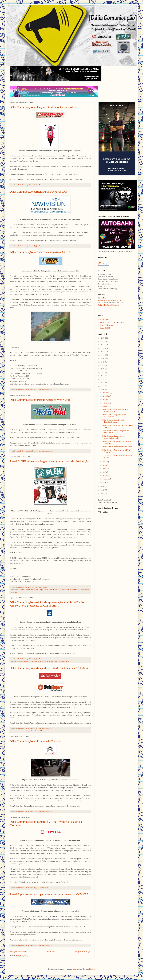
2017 (103, 366)
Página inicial (51, 952)
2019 (103, 362)
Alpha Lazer (105, 319)
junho (105, 465)
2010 (103, 390)
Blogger (92, 969)
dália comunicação (24, 731)
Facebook (107, 305)
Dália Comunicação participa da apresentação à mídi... (113, 437)
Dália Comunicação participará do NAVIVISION (38, 192)
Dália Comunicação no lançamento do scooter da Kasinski (44, 107)
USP (16, 592)
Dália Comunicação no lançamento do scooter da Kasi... (115, 410)
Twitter (101, 305)
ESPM (50, 590)
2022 (103, 352)
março (105, 476)
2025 (103, 341)
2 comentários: (44, 888)
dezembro (106, 393)
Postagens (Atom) (22, 956)
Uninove (86, 590)
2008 (103, 490)
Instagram (115, 305)
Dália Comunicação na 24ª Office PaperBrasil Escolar (41, 252)
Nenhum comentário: (46, 185)
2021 (103, 355)
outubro (106, 399)
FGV (59, 590)
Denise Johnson (23, 661)
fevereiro (106, 479)
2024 (103, 345)
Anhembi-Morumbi (25, 590)
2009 (103, 487)
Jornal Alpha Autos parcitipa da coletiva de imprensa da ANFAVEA (49, 894)
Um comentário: (44, 587)
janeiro (105, 482)
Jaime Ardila (42, 661)
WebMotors (41, 731)
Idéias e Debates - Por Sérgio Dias (112, 322)
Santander (34, 731)
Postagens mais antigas (82, 952)
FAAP (55, 590)
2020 (103, 359)
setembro (106, 403)
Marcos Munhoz (64, 661)
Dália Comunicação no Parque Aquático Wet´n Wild (40, 400)
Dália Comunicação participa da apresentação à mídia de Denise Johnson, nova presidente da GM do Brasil (47, 604)
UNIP (12, 592)
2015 (103, 372)
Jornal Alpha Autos (53, 661)
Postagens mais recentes (18, 952)
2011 (103, 386)
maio (105, 469)
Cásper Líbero (43, 590)
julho (105, 462)
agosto (105, 406)
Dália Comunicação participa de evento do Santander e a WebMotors (50, 668)
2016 (103, 369)
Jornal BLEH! (105, 328)
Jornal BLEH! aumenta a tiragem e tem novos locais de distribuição (49, 461)
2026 (103, 338)
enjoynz (76, 969)
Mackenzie (73, 590)
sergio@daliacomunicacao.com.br (110, 300)
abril (105, 472)
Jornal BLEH (65, 590)
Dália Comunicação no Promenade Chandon (36, 741)
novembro (106, 396)
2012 (103, 383)
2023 (103, 348)
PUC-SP (80, 590)
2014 (103, 376)
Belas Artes (35, 590)
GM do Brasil (33, 661)
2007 (103, 494)
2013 (103, 379)
